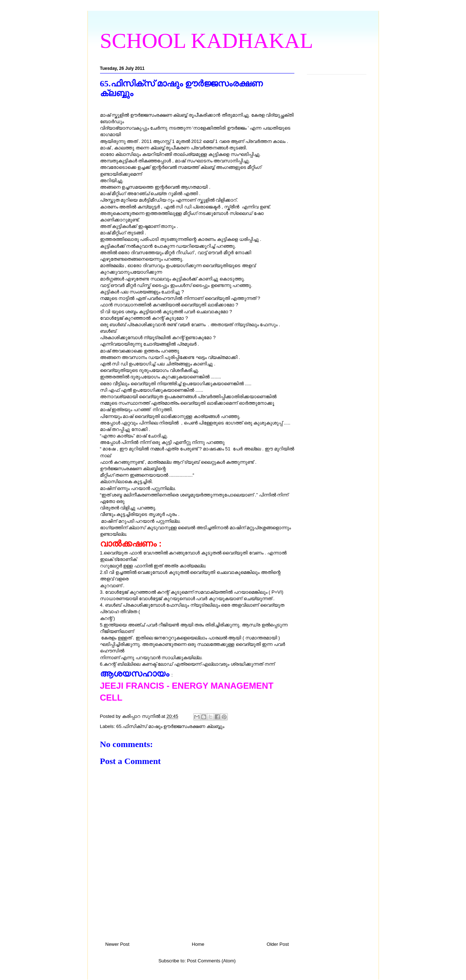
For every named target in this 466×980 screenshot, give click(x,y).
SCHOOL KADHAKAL (207, 41)
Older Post (278, 944)
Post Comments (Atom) (211, 961)
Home (198, 944)
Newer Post (117, 944)
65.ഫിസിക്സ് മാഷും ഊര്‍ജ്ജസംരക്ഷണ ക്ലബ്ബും (170, 726)
